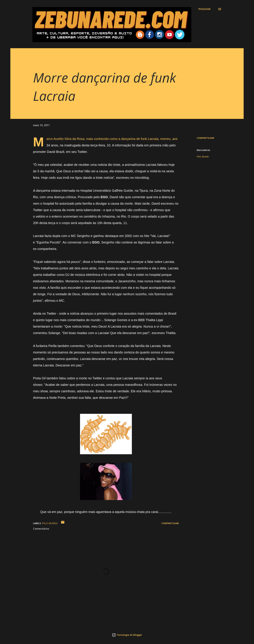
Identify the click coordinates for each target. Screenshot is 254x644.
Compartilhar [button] (205, 138)
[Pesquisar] (205, 9)
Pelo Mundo (203, 157)
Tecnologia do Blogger (127, 635)
